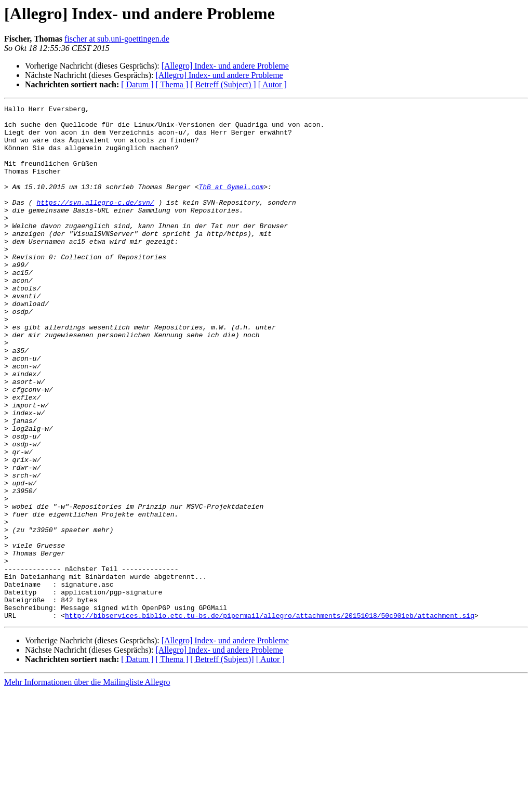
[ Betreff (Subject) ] (223, 84)
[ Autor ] (272, 84)
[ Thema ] (172, 84)
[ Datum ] (137, 84)
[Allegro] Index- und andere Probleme (225, 66)
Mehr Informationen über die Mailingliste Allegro (87, 785)
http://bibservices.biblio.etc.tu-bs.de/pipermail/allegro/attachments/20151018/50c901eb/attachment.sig (270, 718)
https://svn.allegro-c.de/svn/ (95, 222)
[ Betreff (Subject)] (222, 762)
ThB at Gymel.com (231, 204)
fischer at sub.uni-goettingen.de (117, 39)
